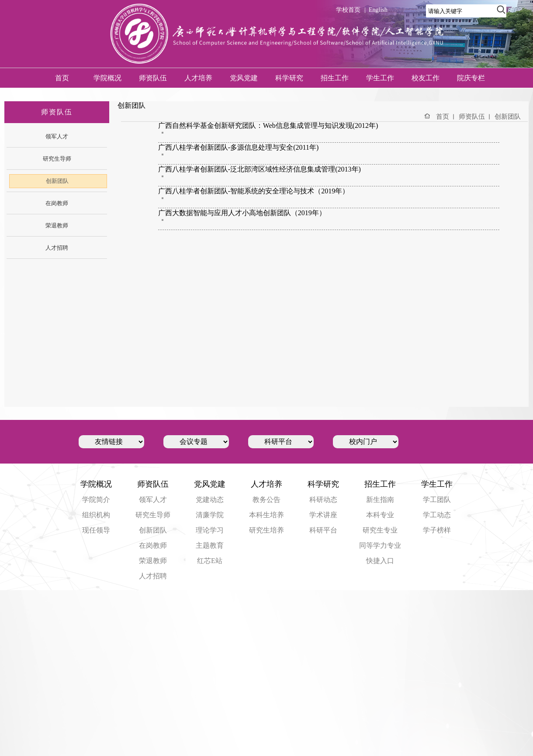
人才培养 (198, 78)
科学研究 (289, 78)
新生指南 (380, 500)
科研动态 (323, 500)
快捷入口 (380, 561)
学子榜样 (437, 530)
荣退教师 (153, 561)
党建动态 (210, 500)
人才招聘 (153, 576)
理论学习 (210, 530)
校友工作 (426, 78)
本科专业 (380, 515)
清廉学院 (210, 515)
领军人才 (153, 500)
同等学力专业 (380, 545)
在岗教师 (153, 545)
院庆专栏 (471, 78)
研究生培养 (266, 530)
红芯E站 (210, 561)
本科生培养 (266, 515)
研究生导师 (153, 515)
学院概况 (107, 78)
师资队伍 (153, 78)
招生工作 (335, 78)
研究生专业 (380, 530)
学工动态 (437, 515)
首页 (62, 78)
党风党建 (244, 78)
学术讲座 (323, 515)
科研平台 (323, 530)
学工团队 (437, 500)
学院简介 (96, 500)
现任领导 (96, 530)
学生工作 (380, 78)
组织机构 (96, 515)
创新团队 (508, 117)
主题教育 (210, 545)
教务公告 (266, 500)
